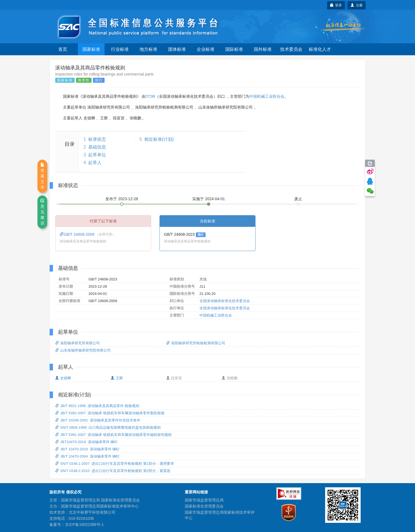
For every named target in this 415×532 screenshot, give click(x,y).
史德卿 (63, 378)
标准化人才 (320, 49)
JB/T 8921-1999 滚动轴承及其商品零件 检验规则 (97, 406)
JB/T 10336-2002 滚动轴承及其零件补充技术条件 (98, 420)
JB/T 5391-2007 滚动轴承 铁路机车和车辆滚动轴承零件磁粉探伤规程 (113, 435)
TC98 (150, 96)
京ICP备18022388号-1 (84, 525)
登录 (336, 5)
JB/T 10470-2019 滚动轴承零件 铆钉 (87, 449)
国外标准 (263, 49)
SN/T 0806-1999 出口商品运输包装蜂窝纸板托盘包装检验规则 (108, 427)
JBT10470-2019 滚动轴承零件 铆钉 (86, 442)
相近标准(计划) (159, 139)
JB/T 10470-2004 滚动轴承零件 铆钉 (87, 456)
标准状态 (97, 139)
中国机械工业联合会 (267, 96)
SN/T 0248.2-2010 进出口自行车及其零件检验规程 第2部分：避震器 (113, 471)
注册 (357, 5)
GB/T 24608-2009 (78, 234)
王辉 (117, 378)
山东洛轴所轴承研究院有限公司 (83, 350)
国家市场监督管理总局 (204, 500)
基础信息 (97, 147)
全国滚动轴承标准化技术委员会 (225, 301)
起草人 (95, 163)
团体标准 (177, 49)
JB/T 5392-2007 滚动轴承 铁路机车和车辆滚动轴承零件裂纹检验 (110, 413)
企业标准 (206, 49)
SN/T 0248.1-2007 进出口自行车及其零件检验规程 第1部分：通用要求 (115, 464)
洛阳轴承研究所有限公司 (78, 343)
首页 (63, 49)
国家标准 (91, 49)
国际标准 (234, 49)
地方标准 (148, 49)
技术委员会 (291, 49)
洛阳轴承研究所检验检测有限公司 (196, 343)
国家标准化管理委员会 (204, 506)
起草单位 (97, 155)
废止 (298, 199)
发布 (122, 199)
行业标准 (120, 49)
